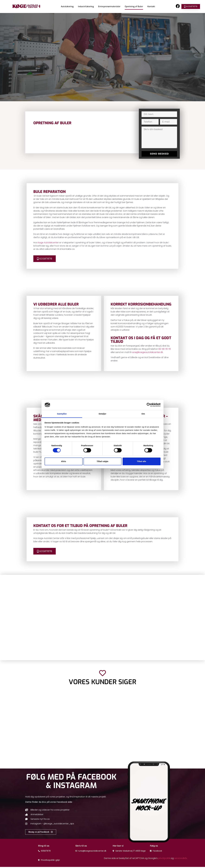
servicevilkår (181, 859)
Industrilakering (86, 6)
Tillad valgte (102, 461)
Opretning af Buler (134, 6)
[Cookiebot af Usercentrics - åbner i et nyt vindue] (149, 405)
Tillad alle (141, 461)
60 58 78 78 (165, 349)
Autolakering (67, 6)
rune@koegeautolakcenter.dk (147, 352)
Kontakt (151, 6)
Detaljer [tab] (102, 414)
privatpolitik (164, 859)
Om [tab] (143, 414)
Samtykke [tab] (62, 414)
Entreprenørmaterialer (109, 6)
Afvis (64, 461)
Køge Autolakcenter (48, 243)
